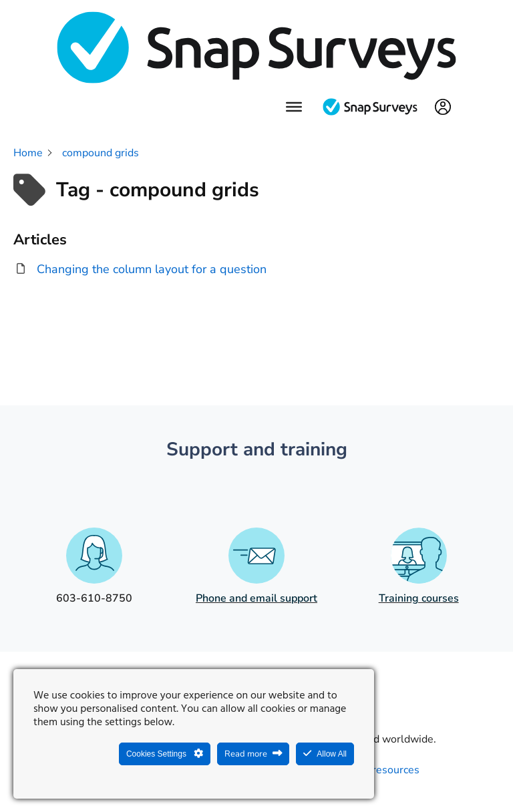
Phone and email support (256, 598)
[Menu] (294, 106)
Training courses (419, 598)
